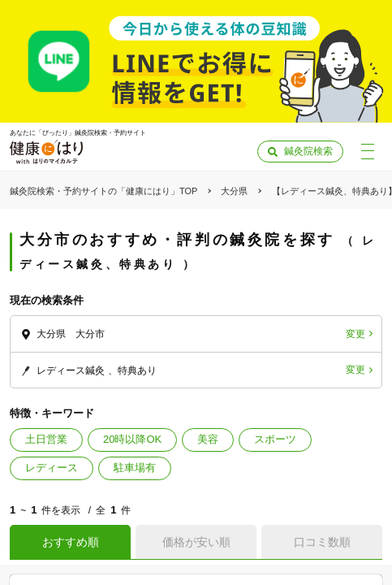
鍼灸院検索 (308, 151)
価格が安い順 (196, 542)
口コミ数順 (322, 542)
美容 (208, 439)
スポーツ (275, 439)
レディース (52, 468)
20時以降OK (132, 439)
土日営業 (46, 439)
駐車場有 (135, 468)
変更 (355, 334)
